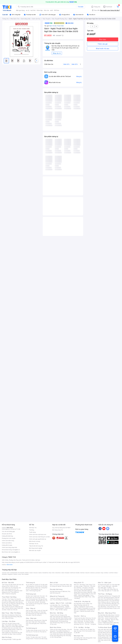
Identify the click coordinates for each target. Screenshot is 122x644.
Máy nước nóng (108, 589)
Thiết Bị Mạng (59, 608)
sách (52, 10)
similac (106, 573)
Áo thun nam (29, 596)
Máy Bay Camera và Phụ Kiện (108, 623)
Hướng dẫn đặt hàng (7, 536)
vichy (19, 574)
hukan (15, 574)
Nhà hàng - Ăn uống (83, 621)
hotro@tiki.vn (16, 550)
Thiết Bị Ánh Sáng (109, 617)
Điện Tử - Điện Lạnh (105, 583)
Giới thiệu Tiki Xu (34, 544)
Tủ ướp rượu (115, 591)
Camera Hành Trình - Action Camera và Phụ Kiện (108, 618)
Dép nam (35, 622)
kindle (78, 573)
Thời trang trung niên (35, 591)
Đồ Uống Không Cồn (60, 636)
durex (40, 573)
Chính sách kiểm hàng (8, 541)
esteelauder (14, 573)
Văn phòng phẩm (88, 638)
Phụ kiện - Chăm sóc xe (81, 629)
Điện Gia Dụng (7, 637)
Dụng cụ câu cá (106, 602)
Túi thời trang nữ (31, 628)
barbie (27, 573)
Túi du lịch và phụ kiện (59, 585)
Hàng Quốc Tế (79, 583)
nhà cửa (46, 10)
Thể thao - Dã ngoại (82, 588)
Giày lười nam (30, 620)
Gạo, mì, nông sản (11, 604)
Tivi (102, 589)
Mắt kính (65, 591)
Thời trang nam (31, 594)
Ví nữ (43, 630)
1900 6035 (9, 565)
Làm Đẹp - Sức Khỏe (9, 621)
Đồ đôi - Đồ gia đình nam (38, 601)
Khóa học (88, 618)
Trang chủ (97, 7)
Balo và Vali (54, 583)
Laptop (65, 610)
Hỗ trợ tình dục (16, 633)
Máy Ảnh (112, 624)
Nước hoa (8, 633)
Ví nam (28, 637)
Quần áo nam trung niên (36, 604)
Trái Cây (4, 599)
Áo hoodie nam (34, 599)
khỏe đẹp (40, 10)
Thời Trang (89, 585)
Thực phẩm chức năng (11, 625)
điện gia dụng (20, 10)
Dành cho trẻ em (10, 607)
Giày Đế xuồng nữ (37, 615)
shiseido (4, 574)
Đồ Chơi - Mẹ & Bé (8, 583)
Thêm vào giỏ (103, 44)
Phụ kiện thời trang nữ (56, 591)
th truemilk (21, 573)
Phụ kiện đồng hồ (58, 600)
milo (53, 573)
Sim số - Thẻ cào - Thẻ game (88, 624)
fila (23, 574)
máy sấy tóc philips (110, 631)
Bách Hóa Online (56, 627)
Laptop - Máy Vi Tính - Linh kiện (61, 603)
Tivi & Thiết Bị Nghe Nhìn (84, 596)
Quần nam (37, 596)
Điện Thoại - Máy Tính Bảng (11, 613)
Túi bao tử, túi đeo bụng (41, 639)
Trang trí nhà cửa (55, 615)
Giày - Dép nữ (31, 608)
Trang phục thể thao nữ (104, 596)
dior (8, 573)
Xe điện (90, 629)
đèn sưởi (106, 629)
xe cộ (27, 10)
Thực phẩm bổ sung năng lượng (109, 607)
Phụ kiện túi (43, 632)
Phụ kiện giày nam (34, 623)
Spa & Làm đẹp (86, 620)
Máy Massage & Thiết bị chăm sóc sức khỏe (13, 627)
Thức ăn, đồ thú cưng (11, 608)
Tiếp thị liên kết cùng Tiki (36, 546)
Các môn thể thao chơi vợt (109, 604)
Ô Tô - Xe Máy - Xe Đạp (82, 627)
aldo (63, 573)
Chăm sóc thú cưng (55, 629)
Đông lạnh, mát (13, 602)
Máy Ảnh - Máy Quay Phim (107, 613)
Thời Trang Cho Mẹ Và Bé (9, 585)
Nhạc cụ (63, 623)
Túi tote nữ (36, 632)
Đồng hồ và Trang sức (57, 596)
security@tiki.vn (15, 552)
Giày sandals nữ (35, 612)
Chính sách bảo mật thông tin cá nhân (39, 537)
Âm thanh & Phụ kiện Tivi (105, 585)
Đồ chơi (19, 585)
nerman (82, 573)
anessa (93, 573)
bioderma (45, 573)
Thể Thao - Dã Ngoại (105, 594)
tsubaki (27, 574)
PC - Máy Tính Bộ (58, 610)
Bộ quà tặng (58, 637)
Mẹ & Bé (84, 591)
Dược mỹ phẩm (17, 634)
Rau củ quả (8, 601)
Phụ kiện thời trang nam (60, 592)
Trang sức (53, 598)
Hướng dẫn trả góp (7, 545)
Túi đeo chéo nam (36, 637)
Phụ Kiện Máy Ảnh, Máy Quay (106, 615)
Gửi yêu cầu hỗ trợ (7, 534)
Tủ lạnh (103, 586)
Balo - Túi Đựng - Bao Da (108, 620)
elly (50, 573)
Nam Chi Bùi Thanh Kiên (57, 26)
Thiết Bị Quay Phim (108, 623)
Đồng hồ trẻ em (68, 600)
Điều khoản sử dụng (35, 541)
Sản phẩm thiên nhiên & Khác (12, 629)
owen (31, 573)
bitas (116, 573)
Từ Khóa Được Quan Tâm (106, 627)
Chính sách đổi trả (7, 543)
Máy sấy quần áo (106, 591)
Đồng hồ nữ (60, 598)
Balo (51, 585)
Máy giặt (103, 588)
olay (102, 573)
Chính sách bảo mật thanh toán (38, 534)
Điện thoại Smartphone (8, 615)
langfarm (10, 574)
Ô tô (83, 631)
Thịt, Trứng (10, 599)
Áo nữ (27, 585)
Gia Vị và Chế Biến (58, 633)
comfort (111, 573)
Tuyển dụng (32, 532)
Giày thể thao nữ (112, 607)
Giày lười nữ (40, 614)
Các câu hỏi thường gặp (8, 531)
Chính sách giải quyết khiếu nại (38, 539)
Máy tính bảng (9, 618)
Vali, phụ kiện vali (67, 586)
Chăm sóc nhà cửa (12, 610)
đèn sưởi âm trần (106, 640)
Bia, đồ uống (8, 605)
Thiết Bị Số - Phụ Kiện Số (82, 602)
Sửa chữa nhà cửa (58, 617)
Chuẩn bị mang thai (11, 594)
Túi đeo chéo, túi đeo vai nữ (34, 630)
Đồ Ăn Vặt (56, 634)
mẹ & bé (33, 10)
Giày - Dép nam (31, 618)
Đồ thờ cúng (56, 623)
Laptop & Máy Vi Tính (87, 594)
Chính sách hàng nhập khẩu (9, 547)
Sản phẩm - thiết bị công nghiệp (85, 595)
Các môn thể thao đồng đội (109, 604)
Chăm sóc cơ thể (10, 626)
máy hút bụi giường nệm (108, 636)
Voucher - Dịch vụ (80, 616)
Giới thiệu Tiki (33, 528)
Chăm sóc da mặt (7, 623)
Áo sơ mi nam (37, 598)
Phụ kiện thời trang (56, 589)
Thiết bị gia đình (17, 639)
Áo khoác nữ (39, 586)
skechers (58, 573)
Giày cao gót (29, 610)
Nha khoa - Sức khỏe (84, 623)
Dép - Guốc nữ (38, 610)
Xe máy (79, 631)
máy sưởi (100, 629)
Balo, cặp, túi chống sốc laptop (61, 585)
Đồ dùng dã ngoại (109, 598)
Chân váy (38, 588)
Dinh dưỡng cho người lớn (12, 591)
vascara (4, 573)
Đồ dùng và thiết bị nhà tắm (61, 620)
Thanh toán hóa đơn (79, 618)
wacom (87, 573)
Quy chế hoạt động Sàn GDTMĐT (61, 528)
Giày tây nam (38, 620)
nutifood (73, 573)
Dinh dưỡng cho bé (10, 589)
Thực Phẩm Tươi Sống (9, 597)
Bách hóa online (82, 592)
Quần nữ (37, 585)
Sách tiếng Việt (78, 638)
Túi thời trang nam (32, 635)
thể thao (57, 10)
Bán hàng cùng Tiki (58, 530)
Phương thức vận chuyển (9, 538)
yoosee (98, 573)
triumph (67, 573)
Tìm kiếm (81, 7)
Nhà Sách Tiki (79, 636)
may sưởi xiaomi (106, 634)
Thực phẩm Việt (16, 601)
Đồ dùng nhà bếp (7, 639)
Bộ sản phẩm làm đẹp (12, 633)
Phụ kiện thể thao (109, 599)
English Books (83, 639)
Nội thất (58, 618)
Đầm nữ (32, 585)
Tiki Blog (32, 530)
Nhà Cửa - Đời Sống (56, 613)
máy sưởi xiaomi (110, 636)
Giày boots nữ (32, 614)
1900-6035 (10, 528)
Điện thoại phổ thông (11, 617)
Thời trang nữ (30, 583)
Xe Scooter (89, 631)
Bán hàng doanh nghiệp (36, 548)
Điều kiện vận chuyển (35, 550)
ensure (36, 573)
